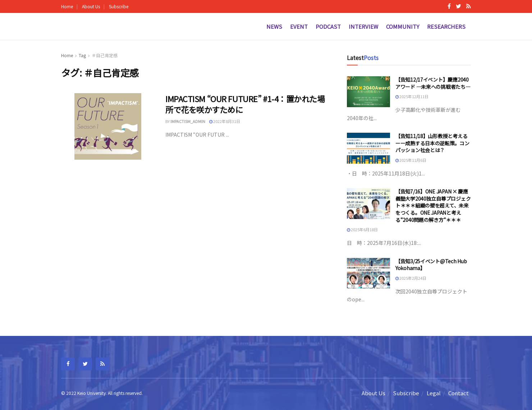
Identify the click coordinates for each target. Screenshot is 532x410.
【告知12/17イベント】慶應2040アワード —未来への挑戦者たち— (433, 83)
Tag (82, 55)
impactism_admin (188, 121)
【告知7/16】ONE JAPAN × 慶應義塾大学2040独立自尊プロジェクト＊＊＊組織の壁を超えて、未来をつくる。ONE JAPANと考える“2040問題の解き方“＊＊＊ (433, 205)
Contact (458, 393)
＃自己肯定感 (105, 55)
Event (299, 26)
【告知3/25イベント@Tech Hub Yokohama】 (431, 265)
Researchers (446, 26)
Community (403, 26)
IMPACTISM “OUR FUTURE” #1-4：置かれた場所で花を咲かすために (245, 104)
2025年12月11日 (412, 96)
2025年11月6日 (411, 160)
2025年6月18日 (362, 229)
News (274, 26)
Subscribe (119, 6)
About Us (91, 6)
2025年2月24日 (411, 278)
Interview (363, 26)
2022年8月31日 (225, 121)
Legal (434, 393)
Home (67, 6)
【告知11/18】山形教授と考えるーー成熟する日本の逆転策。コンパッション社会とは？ (432, 143)
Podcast (328, 26)
